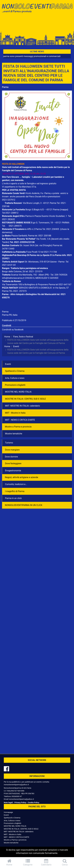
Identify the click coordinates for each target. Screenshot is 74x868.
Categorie (28, 862)
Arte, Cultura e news (15, 378)
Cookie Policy (33, 802)
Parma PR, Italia (10, 315)
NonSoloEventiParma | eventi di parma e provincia (37, 8)
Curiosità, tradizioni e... (16, 484)
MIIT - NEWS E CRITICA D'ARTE (20, 420)
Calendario (46, 862)
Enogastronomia (13, 471)
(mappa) (64, 210)
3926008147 (17, 796)
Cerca (65, 862)
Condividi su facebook (13, 330)
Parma (5, 87)
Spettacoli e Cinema (15, 371)
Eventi (8, 364)
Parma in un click (13, 498)
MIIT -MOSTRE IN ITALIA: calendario (22, 406)
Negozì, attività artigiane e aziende (22, 477)
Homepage (8, 812)
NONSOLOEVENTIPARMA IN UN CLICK (24, 505)
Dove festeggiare (13, 463)
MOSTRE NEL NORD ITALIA (18, 392)
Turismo (9, 443)
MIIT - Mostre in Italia (15, 413)
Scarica (15, 275)
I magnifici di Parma (15, 491)
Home (9, 862)
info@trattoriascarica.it (13, 278)
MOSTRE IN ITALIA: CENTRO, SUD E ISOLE (25, 399)
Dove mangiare (12, 450)
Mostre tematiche (14, 434)
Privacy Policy (20, 802)
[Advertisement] (37, 23)
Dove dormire (11, 457)
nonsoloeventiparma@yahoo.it (16, 784)
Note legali (8, 802)
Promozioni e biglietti (15, 385)
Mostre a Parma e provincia (18, 427)
